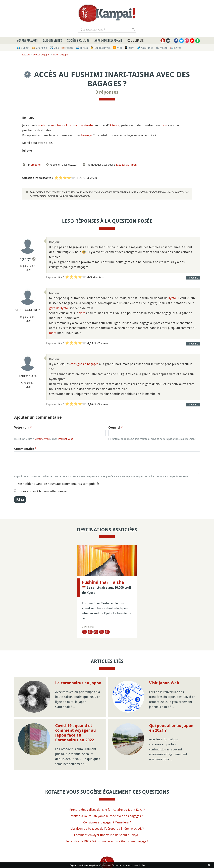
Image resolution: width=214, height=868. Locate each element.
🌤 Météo (162, 48)
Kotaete (26, 55)
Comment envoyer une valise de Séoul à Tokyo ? (107, 835)
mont (53, 333)
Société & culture (78, 40)
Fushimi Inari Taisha (103, 582)
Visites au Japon (61, 55)
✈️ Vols (54, 48)
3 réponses (107, 92)
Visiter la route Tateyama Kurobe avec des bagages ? (107, 816)
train (164, 125)
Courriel (116, 427)
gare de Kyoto (59, 308)
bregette (36, 165)
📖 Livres (176, 48)
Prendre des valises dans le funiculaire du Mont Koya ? (107, 810)
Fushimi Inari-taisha (80, 125)
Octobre (114, 125)
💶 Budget (23, 48)
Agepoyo (26, 259)
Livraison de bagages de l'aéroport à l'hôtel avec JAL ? (107, 828)
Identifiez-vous (42, 439)
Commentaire (25, 449)
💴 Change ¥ (40, 48)
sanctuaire (58, 125)
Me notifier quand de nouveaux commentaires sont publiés (59, 484)
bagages (87, 135)
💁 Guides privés (100, 48)
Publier (20, 500)
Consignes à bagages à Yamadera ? (107, 822)
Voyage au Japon (27, 40)
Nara (82, 313)
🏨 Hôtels (67, 48)
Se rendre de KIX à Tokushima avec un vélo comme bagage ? (107, 841)
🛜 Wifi (117, 48)
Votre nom (23, 427)
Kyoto (172, 298)
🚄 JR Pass (82, 48)
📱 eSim (129, 48)
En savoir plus (139, 865)
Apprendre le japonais (108, 40)
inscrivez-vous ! (66, 439)
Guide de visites (52, 40)
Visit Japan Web (164, 683)
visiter (42, 125)
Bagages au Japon (126, 165)
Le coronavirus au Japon (78, 683)
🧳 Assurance (145, 48)
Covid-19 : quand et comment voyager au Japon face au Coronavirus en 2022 (75, 733)
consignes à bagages (84, 364)
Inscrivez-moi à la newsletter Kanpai (42, 491)
